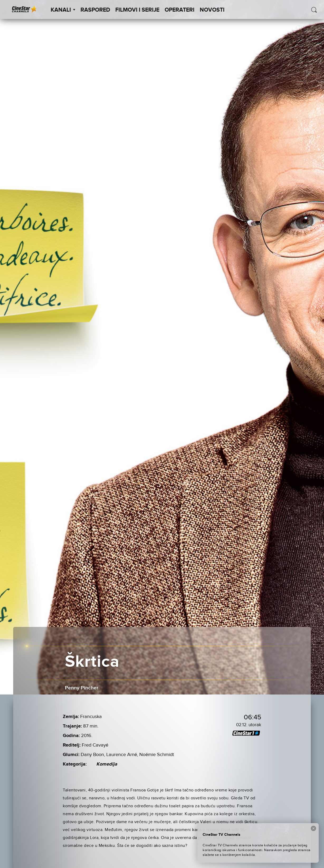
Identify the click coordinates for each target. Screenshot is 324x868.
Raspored (95, 10)
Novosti (212, 10)
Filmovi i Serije (137, 10)
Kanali (63, 10)
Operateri (180, 10)
